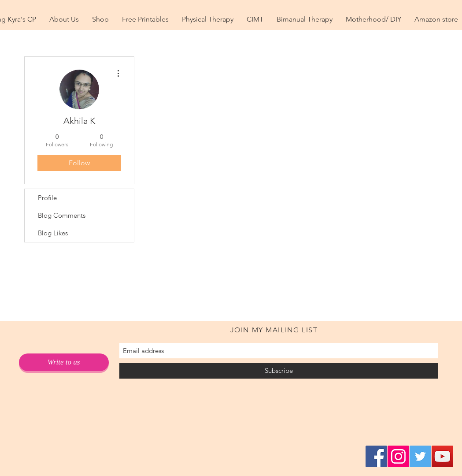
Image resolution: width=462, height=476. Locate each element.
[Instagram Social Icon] (398, 456)
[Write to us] (64, 362)
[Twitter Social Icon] (420, 456)
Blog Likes (53, 233)
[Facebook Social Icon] (376, 456)
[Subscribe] (279, 371)
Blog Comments (62, 215)
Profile (47, 198)
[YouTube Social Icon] (442, 456)
